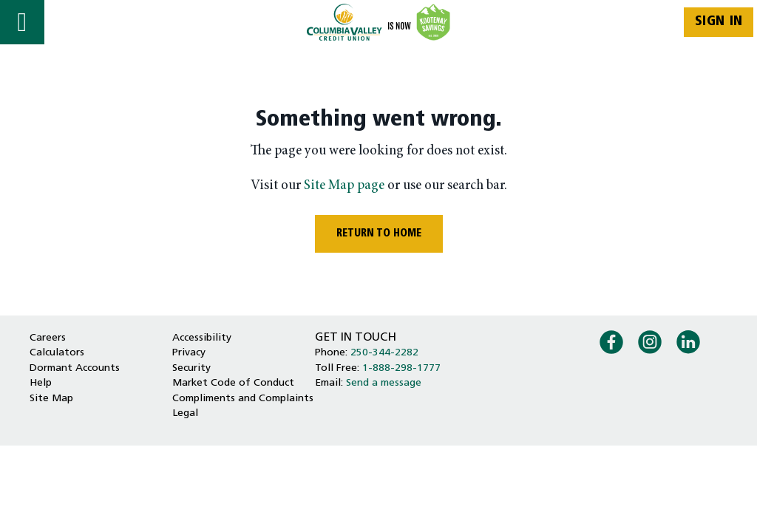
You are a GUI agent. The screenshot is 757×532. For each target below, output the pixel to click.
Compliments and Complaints (243, 399)
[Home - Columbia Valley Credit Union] (379, 22)
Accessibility (202, 338)
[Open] (22, 22)
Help (41, 383)
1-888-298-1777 (401, 368)
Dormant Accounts (75, 368)
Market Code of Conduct (233, 383)
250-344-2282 (384, 353)
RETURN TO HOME (379, 234)
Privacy (189, 353)
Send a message (384, 383)
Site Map (51, 399)
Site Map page (344, 186)
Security (191, 368)
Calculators (57, 353)
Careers (48, 338)
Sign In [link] (719, 22)
